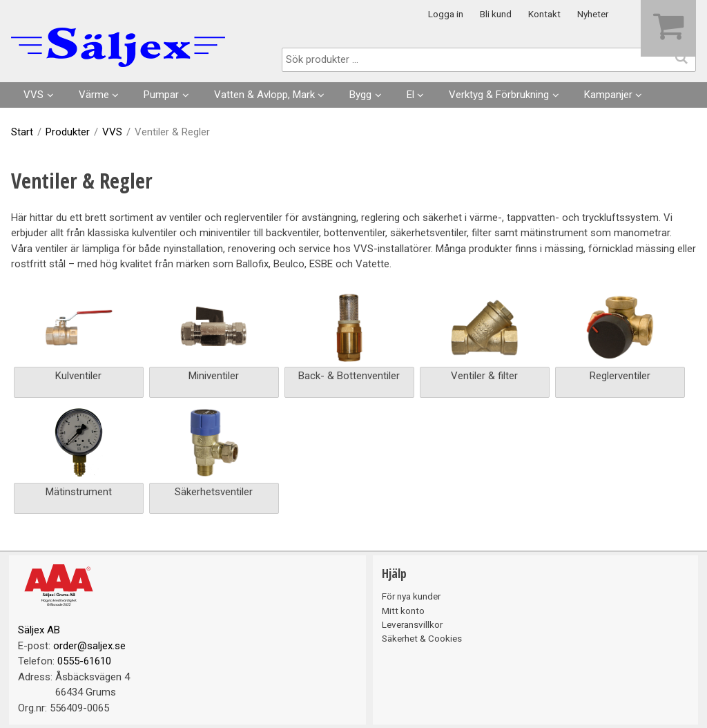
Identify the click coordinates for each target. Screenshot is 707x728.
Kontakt (544, 14)
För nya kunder (411, 596)
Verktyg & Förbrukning (499, 95)
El (410, 95)
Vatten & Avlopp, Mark (264, 95)
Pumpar (161, 95)
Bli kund (496, 14)
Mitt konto (403, 611)
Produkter (68, 132)
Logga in (446, 14)
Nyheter (593, 14)
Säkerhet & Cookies (422, 638)
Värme (94, 95)
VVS (33, 95)
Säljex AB (39, 630)
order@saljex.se (89, 646)
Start (22, 132)
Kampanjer (608, 95)
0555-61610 (84, 661)
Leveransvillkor (412, 624)
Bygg (360, 95)
